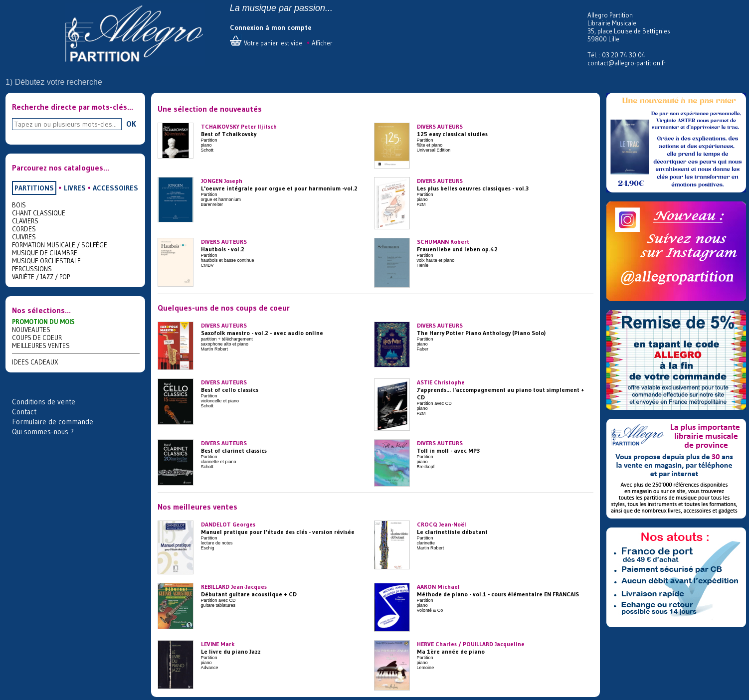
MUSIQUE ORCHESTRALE (46, 261)
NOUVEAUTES (31, 330)
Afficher (322, 43)
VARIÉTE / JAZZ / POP (41, 277)
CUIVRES (24, 237)
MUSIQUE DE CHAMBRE (45, 253)
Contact (24, 412)
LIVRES (75, 188)
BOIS (19, 205)
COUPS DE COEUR (37, 338)
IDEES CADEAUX (35, 362)
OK (131, 124)
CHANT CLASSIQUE (39, 213)
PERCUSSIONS (32, 269)
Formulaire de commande (53, 422)
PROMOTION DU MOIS (43, 322)
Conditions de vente (44, 402)
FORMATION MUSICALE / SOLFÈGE (60, 245)
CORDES (24, 229)
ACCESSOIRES (115, 188)
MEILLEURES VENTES (41, 346)
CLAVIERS (25, 221)
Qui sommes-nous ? (43, 432)
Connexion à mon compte (271, 27)
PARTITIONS (34, 188)
